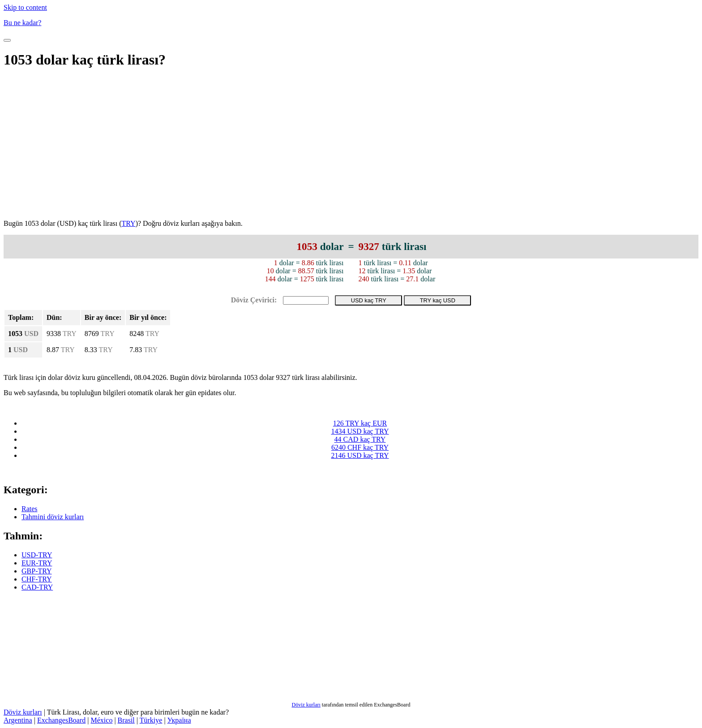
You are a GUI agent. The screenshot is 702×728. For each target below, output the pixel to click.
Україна (179, 720)
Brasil (126, 720)
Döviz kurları (306, 705)
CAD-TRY (37, 587)
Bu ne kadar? (22, 23)
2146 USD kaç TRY (360, 455)
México (102, 720)
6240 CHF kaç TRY (360, 447)
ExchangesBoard (61, 720)
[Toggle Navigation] (7, 40)
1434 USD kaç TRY (360, 431)
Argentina (18, 720)
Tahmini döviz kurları (53, 517)
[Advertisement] (351, 145)
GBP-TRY (37, 571)
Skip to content (25, 7)
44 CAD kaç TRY (360, 439)
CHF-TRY (37, 579)
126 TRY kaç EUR (360, 423)
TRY (129, 223)
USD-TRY (37, 555)
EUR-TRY (37, 563)
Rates (30, 509)
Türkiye (151, 720)
